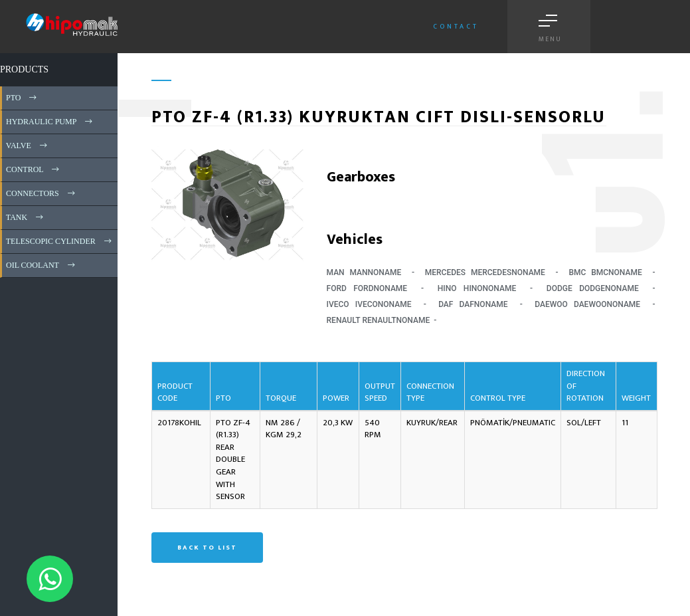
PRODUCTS (24, 69)
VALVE (28, 146)
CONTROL (34, 169)
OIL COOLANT (42, 265)
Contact (456, 27)
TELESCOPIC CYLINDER (60, 241)
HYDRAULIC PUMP (50, 122)
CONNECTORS (42, 193)
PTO (22, 98)
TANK (26, 217)
